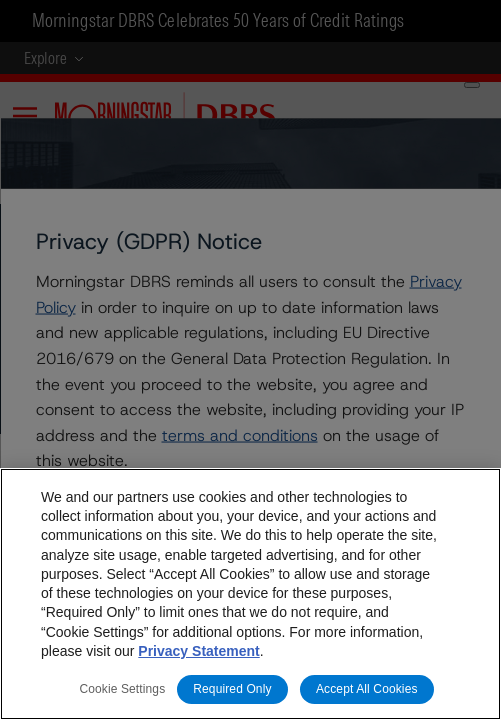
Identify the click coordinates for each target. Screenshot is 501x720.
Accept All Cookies (367, 689)
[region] (250, 594)
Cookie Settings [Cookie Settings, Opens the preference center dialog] (122, 689)
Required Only (232, 689)
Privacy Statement (198, 651)
